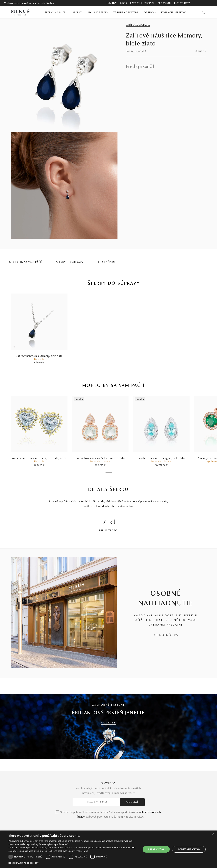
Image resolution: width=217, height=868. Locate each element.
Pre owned (164, 3)
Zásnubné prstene (126, 13)
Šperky (77, 13)
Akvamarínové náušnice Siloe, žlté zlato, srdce (39, 458)
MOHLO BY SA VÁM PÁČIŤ (26, 262)
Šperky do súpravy (70, 262)
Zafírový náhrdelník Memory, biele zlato (39, 356)
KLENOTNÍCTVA (166, 635)
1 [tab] (109, 473)
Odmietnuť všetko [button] (189, 849)
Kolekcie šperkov (174, 13)
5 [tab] (118, 473)
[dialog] (108, 849)
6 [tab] (120, 473)
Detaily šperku (107, 262)
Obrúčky (150, 13)
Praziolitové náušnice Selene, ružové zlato (100, 458)
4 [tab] (116, 473)
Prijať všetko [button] (156, 849)
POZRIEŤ (108, 723)
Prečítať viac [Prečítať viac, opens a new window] (82, 851)
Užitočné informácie (142, 3)
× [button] (213, 834)
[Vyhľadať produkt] (204, 12)
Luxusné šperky (97, 13)
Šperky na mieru (56, 13)
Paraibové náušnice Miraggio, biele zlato (161, 458)
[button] (73, 863)
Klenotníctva (182, 3)
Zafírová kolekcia (138, 25)
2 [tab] (113, 473)
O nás (124, 3)
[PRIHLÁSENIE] (205, 3)
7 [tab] (122, 473)
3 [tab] (115, 473)
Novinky (112, 3)
